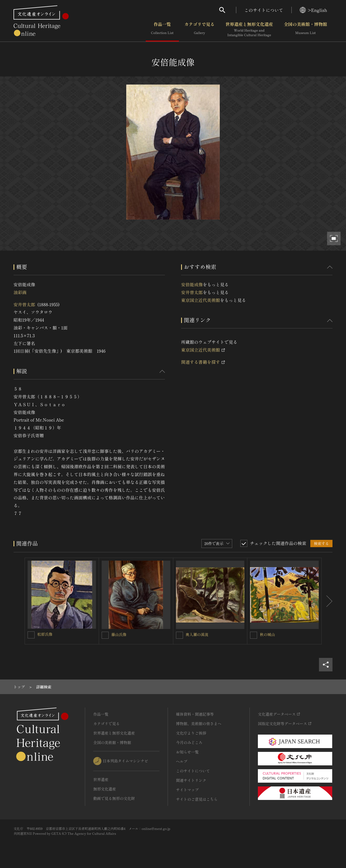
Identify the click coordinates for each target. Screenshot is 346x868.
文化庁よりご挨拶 (191, 733)
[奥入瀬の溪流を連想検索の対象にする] (179, 635)
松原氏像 (45, 634)
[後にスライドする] (327, 601)
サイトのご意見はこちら (197, 799)
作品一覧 (162, 29)
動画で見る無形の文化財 (114, 798)
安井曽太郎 (24, 304)
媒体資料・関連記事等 (195, 714)
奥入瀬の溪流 (197, 634)
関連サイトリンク (191, 780)
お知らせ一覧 (187, 752)
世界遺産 (101, 779)
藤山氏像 (119, 634)
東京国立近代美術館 (201, 300)
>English (313, 10)
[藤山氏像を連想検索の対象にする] (105, 635)
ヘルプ (182, 761)
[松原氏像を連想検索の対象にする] (31, 635)
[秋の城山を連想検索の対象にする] (254, 635)
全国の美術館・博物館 (305, 29)
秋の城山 (267, 634)
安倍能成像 (192, 284)
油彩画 (20, 292)
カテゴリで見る (199, 29)
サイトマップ (187, 790)
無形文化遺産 (105, 789)
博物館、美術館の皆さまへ (199, 724)
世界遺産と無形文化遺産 (249, 29)
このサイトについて (264, 10)
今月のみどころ (189, 742)
